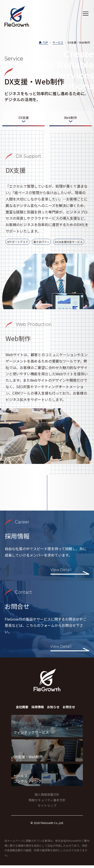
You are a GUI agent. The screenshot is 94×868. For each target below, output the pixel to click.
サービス (58, 42)
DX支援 (24, 118)
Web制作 (70, 118)
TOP (45, 42)
